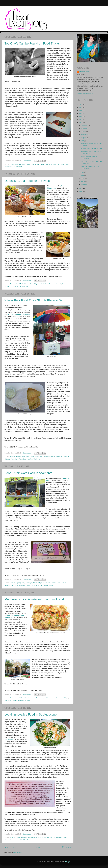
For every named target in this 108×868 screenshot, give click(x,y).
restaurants (58, 284)
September (85, 135)
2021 (81, 104)
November (85, 128)
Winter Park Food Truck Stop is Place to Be (34, 300)
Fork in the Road (55, 164)
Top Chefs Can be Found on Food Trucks (32, 43)
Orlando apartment (18, 700)
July (83, 141)
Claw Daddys (38, 583)
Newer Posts (10, 847)
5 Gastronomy (14, 164)
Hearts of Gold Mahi (16, 284)
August (84, 138)
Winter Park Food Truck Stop (19, 314)
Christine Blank (85, 72)
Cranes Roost (56, 583)
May (83, 175)
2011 (81, 188)
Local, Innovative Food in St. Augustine (31, 714)
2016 (81, 110)
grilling (63, 164)
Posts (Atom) (17, 852)
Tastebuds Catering (36, 585)
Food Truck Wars (16, 585)
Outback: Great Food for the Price (27, 181)
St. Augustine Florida (60, 837)
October (84, 132)
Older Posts (66, 847)
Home (38, 847)
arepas (12, 457)
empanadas (18, 457)
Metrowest (8, 700)
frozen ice (55, 698)
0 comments (27, 161)
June (83, 172)
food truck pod (38, 698)
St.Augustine (9, 840)
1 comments (27, 694)
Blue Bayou (29, 583)
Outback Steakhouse (47, 284)
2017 (81, 107)
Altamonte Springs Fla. (17, 583)
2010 (81, 191)
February (84, 184)
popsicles (59, 457)
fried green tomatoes (23, 837)
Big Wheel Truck (25, 164)
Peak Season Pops (50, 457)
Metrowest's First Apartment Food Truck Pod (34, 599)
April (83, 178)
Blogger (68, 862)
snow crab (16, 286)
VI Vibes (28, 700)
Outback (26, 284)
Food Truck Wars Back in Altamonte (28, 473)
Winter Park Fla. (16, 459)
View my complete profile (85, 93)
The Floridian (9, 739)
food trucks (45, 164)
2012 (81, 123)
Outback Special (35, 284)
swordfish (17, 840)
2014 (81, 116)
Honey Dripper (64, 698)
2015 (81, 113)
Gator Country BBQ (37, 457)
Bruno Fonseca (36, 164)
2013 (81, 120)
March (83, 181)
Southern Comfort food (46, 837)
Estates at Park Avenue (26, 698)
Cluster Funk (47, 583)
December (84, 125)
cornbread (13, 837)
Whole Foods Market (15, 167)
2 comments (27, 280)
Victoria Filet (24, 286)
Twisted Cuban (48, 585)
